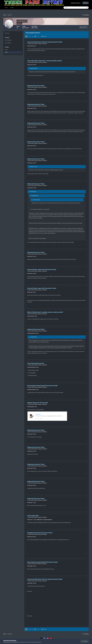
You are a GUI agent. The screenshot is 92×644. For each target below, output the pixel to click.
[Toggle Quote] (29, 68)
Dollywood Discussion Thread (36, 86)
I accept (85, 641)
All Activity (7, 33)
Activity (12, 8)
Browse (6, 8)
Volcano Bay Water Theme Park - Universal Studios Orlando (44, 61)
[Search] (70, 8)
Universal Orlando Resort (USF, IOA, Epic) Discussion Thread (45, 42)
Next (35, 36)
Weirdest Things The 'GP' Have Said (38, 403)
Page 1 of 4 (44, 36)
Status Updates (8, 40)
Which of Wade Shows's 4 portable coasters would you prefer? (45, 312)
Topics (6, 50)
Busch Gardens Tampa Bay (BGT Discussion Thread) (42, 386)
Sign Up (85, 3)
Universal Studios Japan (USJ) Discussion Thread (42, 270)
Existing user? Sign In (76, 3)
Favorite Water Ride (33, 516)
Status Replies (8, 43)
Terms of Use (6, 642)
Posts (6, 52)
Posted (32, 46)
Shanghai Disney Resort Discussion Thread (40, 533)
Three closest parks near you (36, 363)
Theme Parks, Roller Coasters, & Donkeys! (38, 44)
